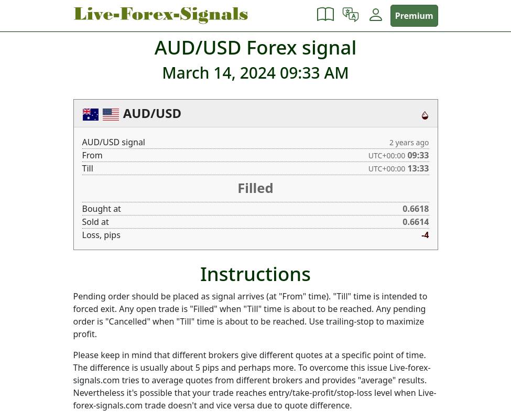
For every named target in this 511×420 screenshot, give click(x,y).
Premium (414, 16)
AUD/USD (152, 113)
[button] (325, 16)
